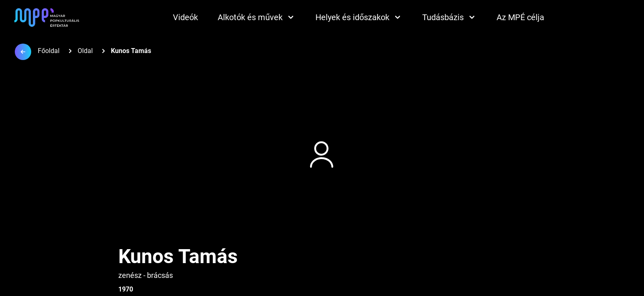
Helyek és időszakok (359, 17)
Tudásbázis (450, 17)
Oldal (85, 51)
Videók (185, 17)
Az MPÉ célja (520, 17)
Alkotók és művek (257, 17)
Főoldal (49, 51)
